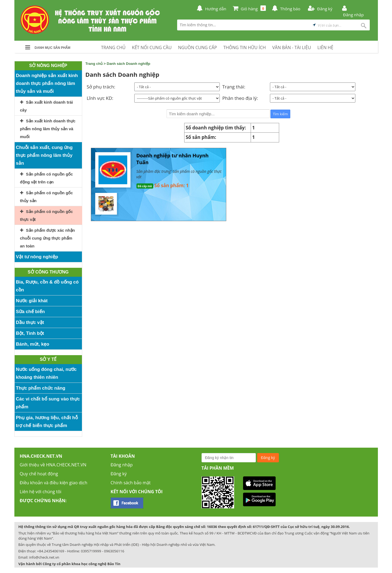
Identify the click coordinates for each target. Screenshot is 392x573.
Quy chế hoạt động (39, 474)
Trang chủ (94, 64)
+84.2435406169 (51, 551)
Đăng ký (119, 474)
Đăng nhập (122, 465)
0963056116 (114, 551)
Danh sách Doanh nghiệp (128, 64)
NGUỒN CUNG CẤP (197, 47)
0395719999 (91, 551)
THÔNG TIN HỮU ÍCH (245, 47)
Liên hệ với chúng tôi (41, 492)
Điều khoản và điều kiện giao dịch (54, 483)
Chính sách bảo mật (131, 483)
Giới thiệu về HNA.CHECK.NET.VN (53, 465)
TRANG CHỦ (113, 47)
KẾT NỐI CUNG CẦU (152, 47)
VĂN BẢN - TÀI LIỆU (292, 47)
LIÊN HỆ (325, 47)
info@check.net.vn (44, 557)
